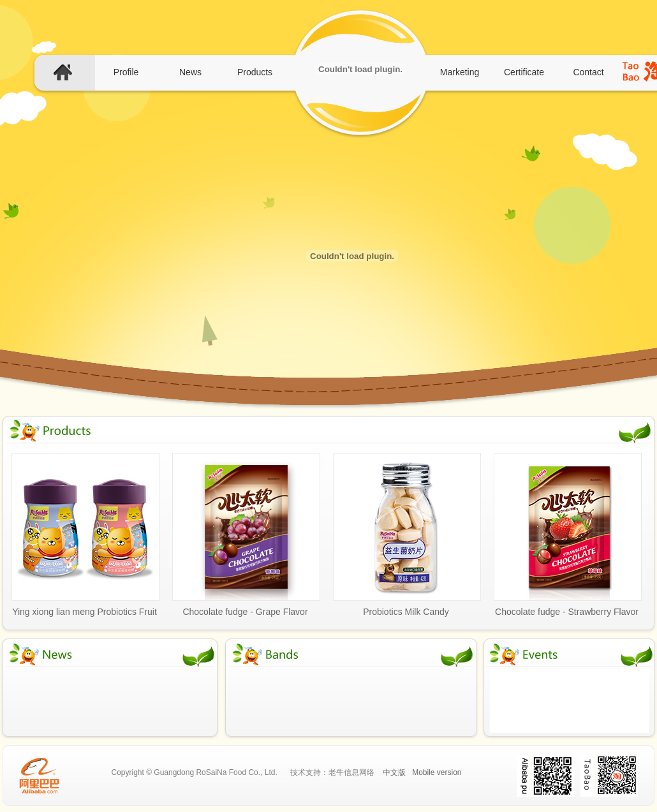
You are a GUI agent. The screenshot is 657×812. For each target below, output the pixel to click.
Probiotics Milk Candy (406, 612)
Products (255, 72)
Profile (126, 72)
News (190, 72)
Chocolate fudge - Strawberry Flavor (567, 612)
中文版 (394, 772)
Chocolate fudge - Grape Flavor (245, 612)
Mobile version (437, 772)
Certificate (524, 72)
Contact (588, 72)
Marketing (460, 72)
